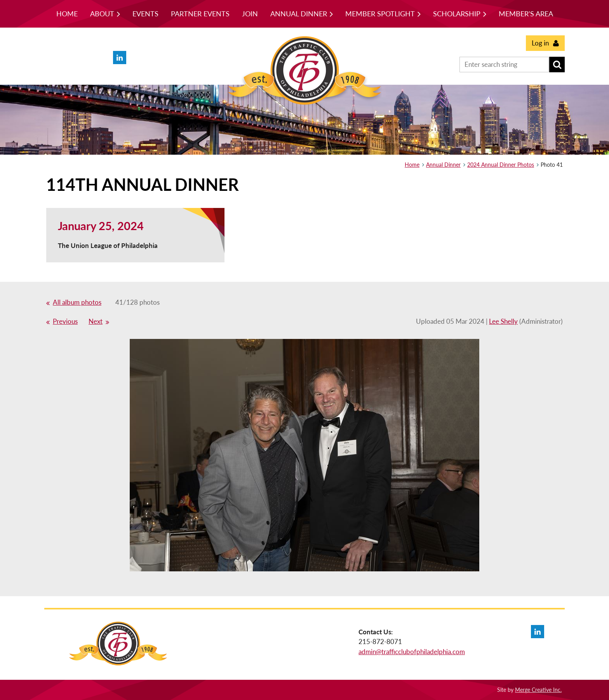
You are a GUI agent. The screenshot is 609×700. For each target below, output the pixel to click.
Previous (65, 321)
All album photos (77, 302)
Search (557, 65)
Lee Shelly (503, 321)
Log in (540, 43)
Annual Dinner (443, 165)
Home (412, 165)
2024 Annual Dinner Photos (501, 165)
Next (96, 321)
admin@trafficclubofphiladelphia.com (412, 652)
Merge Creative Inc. (538, 690)
